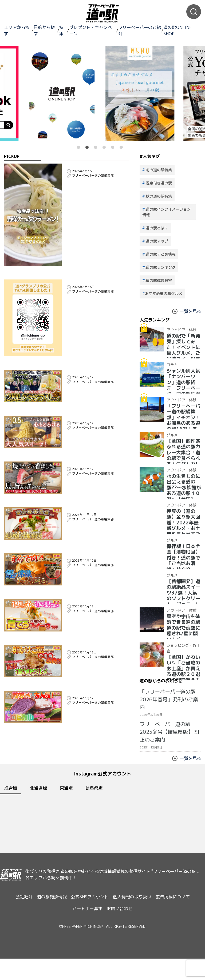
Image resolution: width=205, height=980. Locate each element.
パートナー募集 (86, 933)
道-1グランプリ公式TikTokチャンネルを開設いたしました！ (98, 284)
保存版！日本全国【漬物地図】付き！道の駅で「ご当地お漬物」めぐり (182, 549)
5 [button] (113, 147)
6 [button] (121, 147)
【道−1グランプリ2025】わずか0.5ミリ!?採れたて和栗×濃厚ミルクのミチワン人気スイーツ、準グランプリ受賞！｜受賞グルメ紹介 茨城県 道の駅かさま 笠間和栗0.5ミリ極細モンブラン (97, 437)
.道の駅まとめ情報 (160, 254)
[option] (141, 93)
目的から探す (44, 31)
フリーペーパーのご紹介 (140, 31)
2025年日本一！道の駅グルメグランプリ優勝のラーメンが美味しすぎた (97, 171)
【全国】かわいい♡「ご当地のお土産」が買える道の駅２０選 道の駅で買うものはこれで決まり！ (182, 657)
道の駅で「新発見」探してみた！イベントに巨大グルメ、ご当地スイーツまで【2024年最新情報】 (183, 341)
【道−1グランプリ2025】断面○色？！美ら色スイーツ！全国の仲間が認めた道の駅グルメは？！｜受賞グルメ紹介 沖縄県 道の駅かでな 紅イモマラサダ (98, 760)
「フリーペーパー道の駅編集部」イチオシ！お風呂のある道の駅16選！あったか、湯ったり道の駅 (182, 411)
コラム (171, 363)
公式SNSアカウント (90, 926)
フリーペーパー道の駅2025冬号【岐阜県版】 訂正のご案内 (167, 713)
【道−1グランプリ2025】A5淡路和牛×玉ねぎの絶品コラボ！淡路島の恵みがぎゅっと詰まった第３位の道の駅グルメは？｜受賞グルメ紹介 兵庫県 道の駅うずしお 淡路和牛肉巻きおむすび (98, 490)
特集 (61, 31)
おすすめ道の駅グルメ (164, 294)
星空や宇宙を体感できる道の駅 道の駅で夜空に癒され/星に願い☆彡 (183, 619)
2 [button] (87, 147)
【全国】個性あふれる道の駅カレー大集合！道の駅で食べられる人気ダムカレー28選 (182, 446)
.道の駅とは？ (156, 228)
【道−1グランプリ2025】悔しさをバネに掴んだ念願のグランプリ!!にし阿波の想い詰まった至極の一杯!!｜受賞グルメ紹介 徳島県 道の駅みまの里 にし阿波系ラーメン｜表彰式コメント (97, 384)
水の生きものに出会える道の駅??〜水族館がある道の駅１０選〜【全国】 (183, 479)
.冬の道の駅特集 (158, 170)
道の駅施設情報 (49, 926)
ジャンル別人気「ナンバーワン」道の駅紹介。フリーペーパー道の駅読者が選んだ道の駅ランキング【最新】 (182, 378)
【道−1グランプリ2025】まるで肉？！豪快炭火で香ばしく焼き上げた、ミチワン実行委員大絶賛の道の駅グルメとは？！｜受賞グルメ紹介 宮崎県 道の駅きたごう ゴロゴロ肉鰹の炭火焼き (97, 595)
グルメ (171, 433)
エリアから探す (17, 31)
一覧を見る (188, 311)
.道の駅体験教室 (158, 280)
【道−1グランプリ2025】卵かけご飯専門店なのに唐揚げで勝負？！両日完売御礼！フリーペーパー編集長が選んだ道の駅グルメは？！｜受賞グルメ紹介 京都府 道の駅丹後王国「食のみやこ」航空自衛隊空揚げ (98, 708)
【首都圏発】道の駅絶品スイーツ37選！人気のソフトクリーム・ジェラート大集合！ (183, 586)
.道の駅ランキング (160, 267)
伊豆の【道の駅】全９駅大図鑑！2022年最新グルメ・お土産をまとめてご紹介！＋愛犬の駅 (183, 516)
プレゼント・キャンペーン (90, 31)
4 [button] (104, 147)
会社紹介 (18, 926)
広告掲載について (179, 926)
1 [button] (78, 147)
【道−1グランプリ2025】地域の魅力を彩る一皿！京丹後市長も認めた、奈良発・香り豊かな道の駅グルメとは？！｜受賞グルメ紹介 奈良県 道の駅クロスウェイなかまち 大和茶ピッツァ (97, 542)
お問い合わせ (121, 933)
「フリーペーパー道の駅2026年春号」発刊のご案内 (169, 693)
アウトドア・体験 (177, 328)
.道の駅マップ (156, 241)
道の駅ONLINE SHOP (178, 31)
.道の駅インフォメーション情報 (166, 212)
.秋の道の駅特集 (158, 196)
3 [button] (96, 147)
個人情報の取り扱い (135, 926)
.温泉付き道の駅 (158, 183)
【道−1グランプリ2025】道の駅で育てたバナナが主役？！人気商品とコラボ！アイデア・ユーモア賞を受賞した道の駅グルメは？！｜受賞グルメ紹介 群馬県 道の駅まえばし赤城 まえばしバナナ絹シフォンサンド (98, 650)
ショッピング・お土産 (180, 644)
